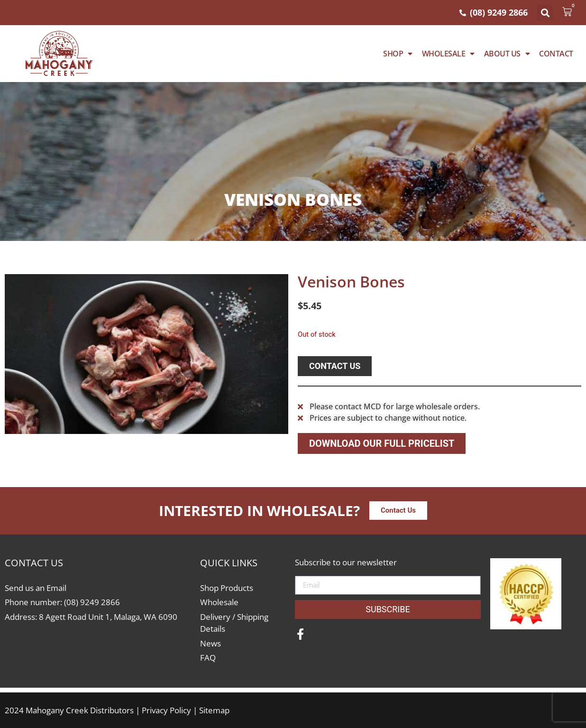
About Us (507, 54)
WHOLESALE (448, 54)
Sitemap (214, 710)
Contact (556, 54)
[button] (545, 13)
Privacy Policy (166, 710)
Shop (398, 54)
